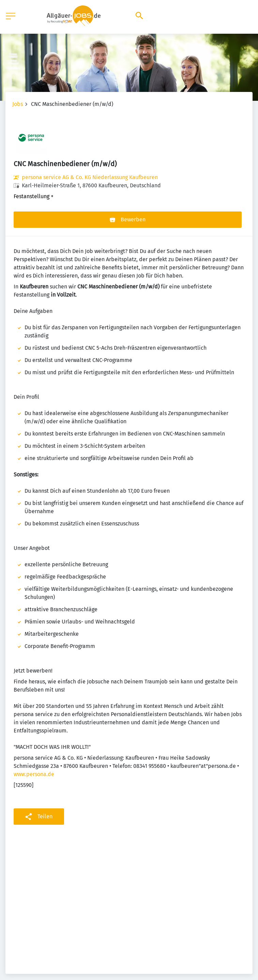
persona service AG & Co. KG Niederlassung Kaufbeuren (90, 177)
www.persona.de (34, 774)
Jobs (18, 104)
